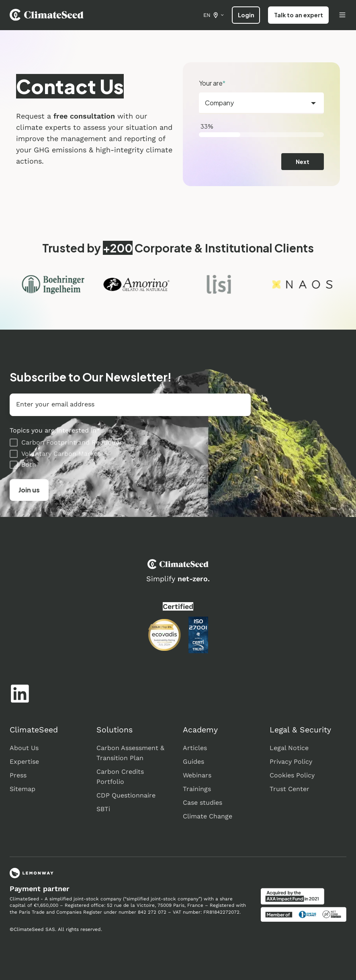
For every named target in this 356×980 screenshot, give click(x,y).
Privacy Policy (291, 762)
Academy (200, 730)
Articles (195, 748)
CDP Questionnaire (126, 795)
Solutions (115, 730)
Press (18, 775)
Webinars (197, 775)
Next (303, 162)
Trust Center (290, 789)
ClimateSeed (34, 730)
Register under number (110, 912)
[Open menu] (342, 15)
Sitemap (23, 789)
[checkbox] (130, 453)
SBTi (103, 809)
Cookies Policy (292, 775)
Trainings (197, 789)
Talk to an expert (299, 15)
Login (246, 15)
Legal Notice (289, 748)
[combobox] (261, 103)
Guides (193, 762)
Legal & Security (300, 730)
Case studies (203, 803)
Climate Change (208, 816)
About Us (24, 748)
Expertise (24, 762)
